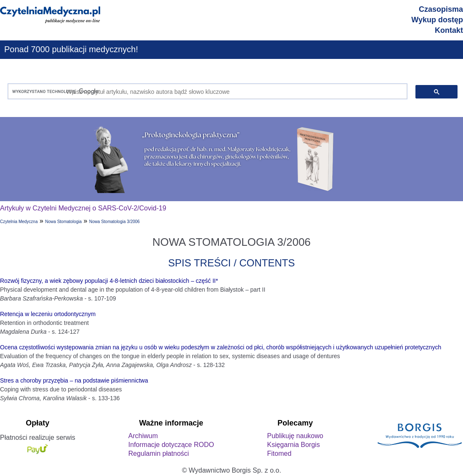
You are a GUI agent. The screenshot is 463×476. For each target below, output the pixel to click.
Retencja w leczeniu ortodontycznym (48, 314)
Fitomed (279, 453)
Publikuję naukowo (295, 436)
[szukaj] (206, 92)
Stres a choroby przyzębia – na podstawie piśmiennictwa (74, 380)
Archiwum (143, 436)
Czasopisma (441, 9)
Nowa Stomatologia (63, 222)
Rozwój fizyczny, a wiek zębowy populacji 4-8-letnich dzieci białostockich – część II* (109, 281)
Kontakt (449, 30)
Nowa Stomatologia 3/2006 (114, 222)
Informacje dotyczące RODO (171, 445)
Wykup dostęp (437, 20)
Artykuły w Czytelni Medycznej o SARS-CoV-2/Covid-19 (83, 208)
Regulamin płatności (159, 453)
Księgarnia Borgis (293, 445)
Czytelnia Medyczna (19, 222)
